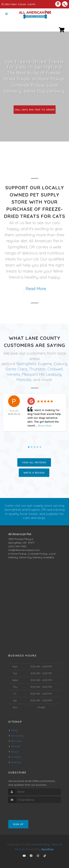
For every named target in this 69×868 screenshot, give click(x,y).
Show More (45, 425)
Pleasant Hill (33, 374)
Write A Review (34, 472)
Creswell (55, 369)
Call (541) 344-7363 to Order (35, 110)
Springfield (26, 364)
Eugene (45, 364)
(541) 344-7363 (17, 546)
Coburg (60, 364)
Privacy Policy (41, 844)
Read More (36, 289)
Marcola (24, 379)
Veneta (13, 374)
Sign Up (18, 824)
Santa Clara (16, 369)
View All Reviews (34, 462)
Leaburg (54, 374)
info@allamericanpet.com (24, 550)
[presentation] (28, 810)
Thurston (37, 369)
